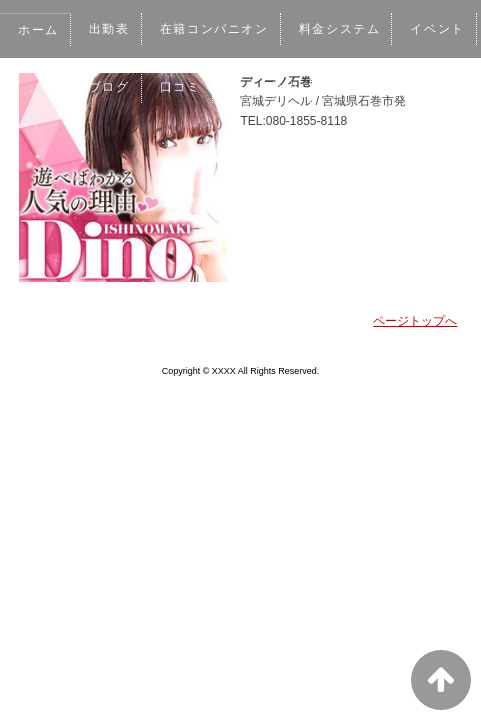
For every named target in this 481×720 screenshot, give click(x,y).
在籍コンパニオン (219, 29)
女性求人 (46, 145)
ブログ (198, 87)
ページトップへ (415, 321)
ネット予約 (356, 87)
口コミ (270, 87)
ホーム (39, 30)
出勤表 (111, 29)
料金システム (347, 29)
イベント (118, 87)
